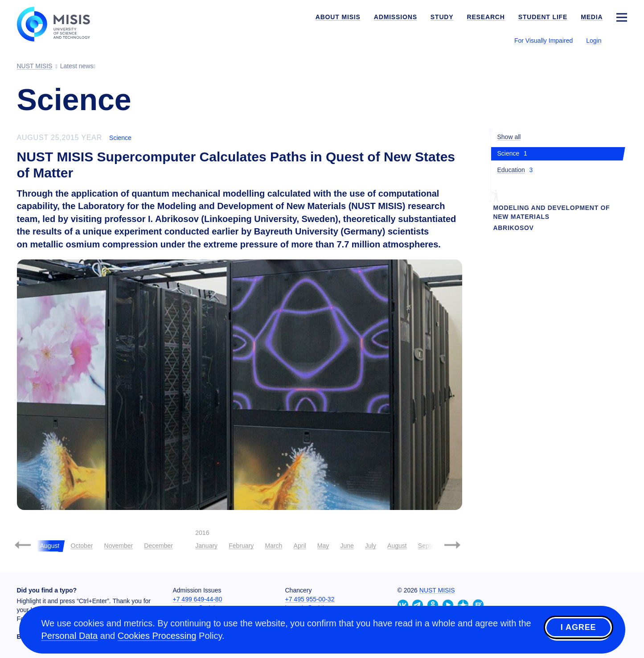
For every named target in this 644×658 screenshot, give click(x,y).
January (206, 546)
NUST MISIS (437, 590)
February (241, 546)
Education (511, 170)
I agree (578, 628)
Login (594, 41)
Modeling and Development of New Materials (552, 212)
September (433, 546)
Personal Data (70, 636)
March (274, 546)
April (300, 546)
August (397, 546)
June (347, 546)
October (82, 546)
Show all (509, 137)
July (371, 546)
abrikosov (514, 228)
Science (120, 138)
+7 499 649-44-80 (198, 599)
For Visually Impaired (544, 41)
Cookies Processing (157, 636)
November (119, 546)
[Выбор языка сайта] (621, 40)
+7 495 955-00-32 (310, 599)
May (323, 546)
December (158, 546)
